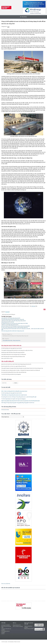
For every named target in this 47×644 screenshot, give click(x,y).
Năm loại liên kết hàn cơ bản (7, 358)
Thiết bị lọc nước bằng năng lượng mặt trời (10, 325)
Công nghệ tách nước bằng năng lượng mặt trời (11, 318)
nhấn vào (34, 306)
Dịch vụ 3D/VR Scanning (18, 626)
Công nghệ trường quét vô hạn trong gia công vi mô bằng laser (14, 354)
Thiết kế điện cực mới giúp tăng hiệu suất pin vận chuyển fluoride (14, 395)
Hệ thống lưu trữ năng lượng (16, 336)
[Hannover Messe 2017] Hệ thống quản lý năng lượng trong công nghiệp (16, 326)
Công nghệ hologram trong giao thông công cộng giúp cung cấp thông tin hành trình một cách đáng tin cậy (22, 368)
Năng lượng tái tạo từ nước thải (8, 322)
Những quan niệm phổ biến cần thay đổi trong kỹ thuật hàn (13, 352)
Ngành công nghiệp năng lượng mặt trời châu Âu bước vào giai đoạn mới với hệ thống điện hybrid (21, 401)
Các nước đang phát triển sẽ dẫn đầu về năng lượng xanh (13, 331)
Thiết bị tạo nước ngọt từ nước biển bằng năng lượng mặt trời (14, 321)
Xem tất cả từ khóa (5, 410)
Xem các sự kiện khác (6, 584)
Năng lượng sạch (25, 336)
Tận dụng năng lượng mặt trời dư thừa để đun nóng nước (13, 319)
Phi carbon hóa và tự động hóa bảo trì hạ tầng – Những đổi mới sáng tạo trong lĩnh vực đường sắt (21, 370)
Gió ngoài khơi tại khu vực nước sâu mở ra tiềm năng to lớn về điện (15, 323)
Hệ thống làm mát (6, 336)
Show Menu (23, 17)
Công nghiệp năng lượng (8, 340)
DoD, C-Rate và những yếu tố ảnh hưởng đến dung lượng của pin (14, 391)
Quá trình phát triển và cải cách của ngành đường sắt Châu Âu (14, 366)
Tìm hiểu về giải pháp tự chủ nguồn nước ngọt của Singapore (14, 399)
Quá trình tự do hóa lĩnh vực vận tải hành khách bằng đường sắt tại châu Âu (16, 364)
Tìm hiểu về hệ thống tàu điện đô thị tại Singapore (11, 374)
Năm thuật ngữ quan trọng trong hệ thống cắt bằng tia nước (13, 356)
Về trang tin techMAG (6, 625)
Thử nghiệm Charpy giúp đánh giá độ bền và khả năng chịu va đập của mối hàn (17, 350)
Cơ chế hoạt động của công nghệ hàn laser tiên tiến (12, 348)
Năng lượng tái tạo (17, 340)
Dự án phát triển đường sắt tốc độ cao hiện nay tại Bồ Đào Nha (14, 372)
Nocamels (7, 312)
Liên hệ (3, 634)
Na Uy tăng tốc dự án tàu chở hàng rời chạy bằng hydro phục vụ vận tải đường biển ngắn (19, 397)
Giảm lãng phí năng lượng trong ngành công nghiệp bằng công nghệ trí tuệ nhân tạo (18, 403)
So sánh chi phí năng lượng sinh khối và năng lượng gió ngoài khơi (15, 327)
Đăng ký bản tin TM (17, 625)
